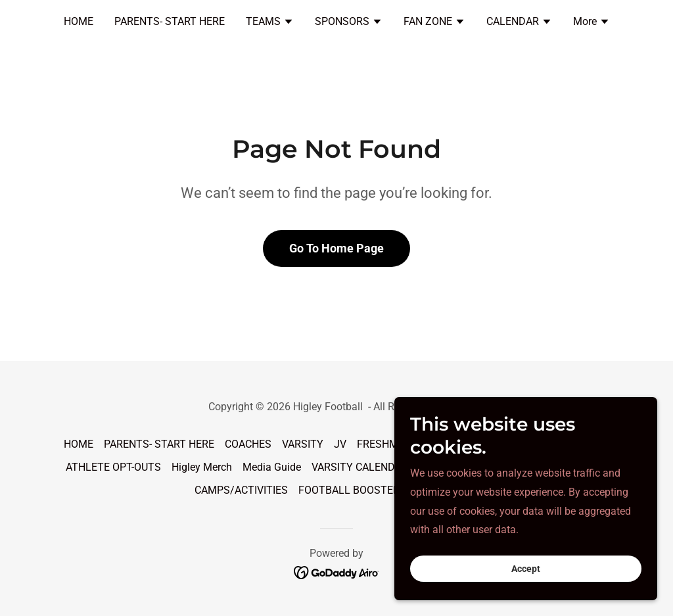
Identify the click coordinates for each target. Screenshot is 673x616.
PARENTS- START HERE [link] (170, 21)
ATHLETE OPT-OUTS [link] (113, 467)
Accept (526, 596)
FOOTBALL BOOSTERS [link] (352, 490)
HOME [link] (79, 21)
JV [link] (340, 444)
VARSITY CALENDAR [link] (360, 467)
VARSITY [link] (303, 444)
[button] (270, 23)
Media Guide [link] (272, 467)
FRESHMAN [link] (384, 444)
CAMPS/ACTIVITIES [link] (241, 490)
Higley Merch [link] (202, 467)
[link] (337, 572)
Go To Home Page (336, 248)
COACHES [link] (248, 444)
